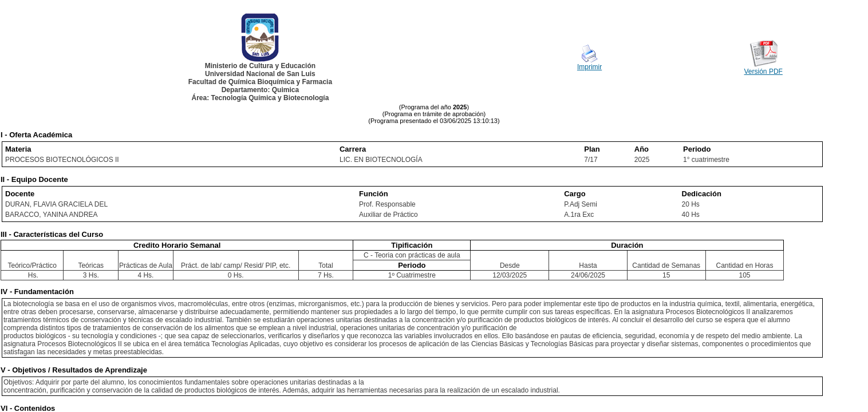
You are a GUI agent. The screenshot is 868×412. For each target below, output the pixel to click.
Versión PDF (764, 72)
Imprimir (589, 67)
